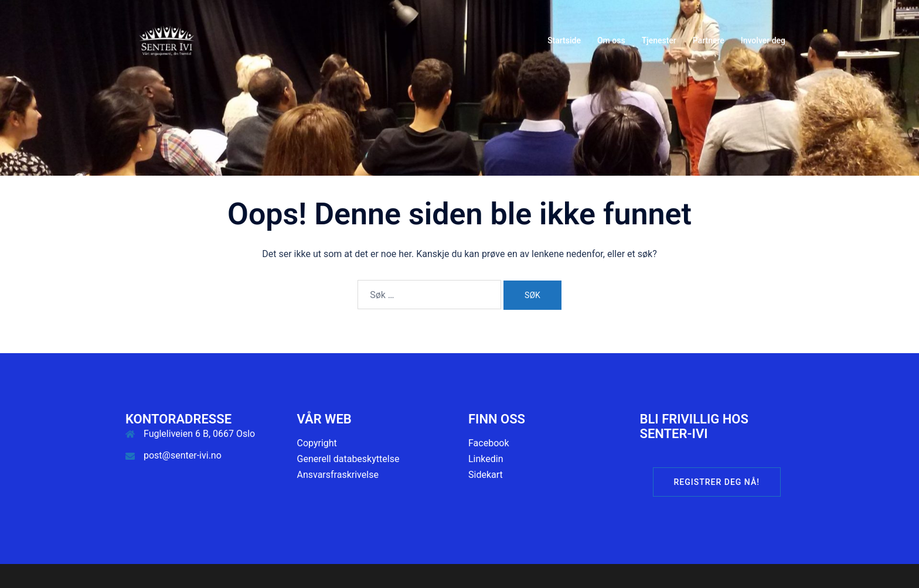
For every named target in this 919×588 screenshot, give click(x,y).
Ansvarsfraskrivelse (338, 475)
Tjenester (659, 40)
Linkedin (486, 459)
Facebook (489, 443)
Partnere (709, 40)
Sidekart (486, 475)
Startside (564, 40)
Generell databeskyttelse (348, 459)
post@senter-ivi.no (183, 455)
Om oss (611, 40)
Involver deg (763, 40)
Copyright (317, 443)
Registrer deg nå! (717, 482)
